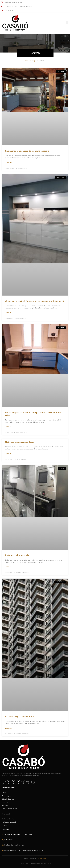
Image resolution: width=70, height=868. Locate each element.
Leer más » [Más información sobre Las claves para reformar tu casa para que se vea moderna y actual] (9, 427)
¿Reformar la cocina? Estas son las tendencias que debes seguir (35, 301)
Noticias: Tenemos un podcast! (20, 442)
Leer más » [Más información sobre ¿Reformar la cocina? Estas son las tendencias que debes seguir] (9, 313)
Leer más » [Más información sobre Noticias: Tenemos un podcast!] (9, 454)
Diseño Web (42, 859)
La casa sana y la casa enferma (19, 716)
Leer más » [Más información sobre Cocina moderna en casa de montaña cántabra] (9, 163)
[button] (67, 23)
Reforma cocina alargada (17, 555)
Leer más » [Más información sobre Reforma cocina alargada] (9, 567)
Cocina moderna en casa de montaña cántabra (27, 151)
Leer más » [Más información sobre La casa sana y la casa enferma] (9, 728)
